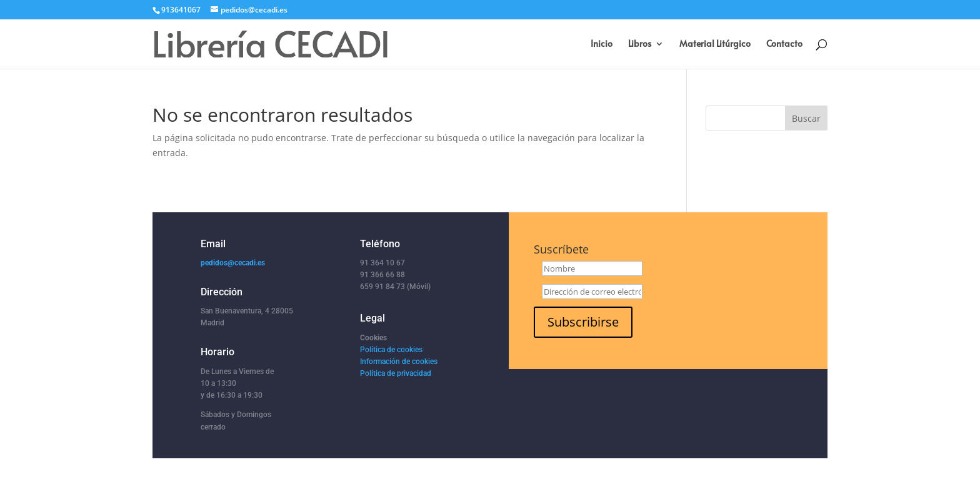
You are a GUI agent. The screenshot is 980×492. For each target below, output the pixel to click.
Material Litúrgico (715, 44)
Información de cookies (399, 362)
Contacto (784, 44)
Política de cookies (391, 350)
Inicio (602, 44)
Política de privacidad (396, 373)
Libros (640, 44)
